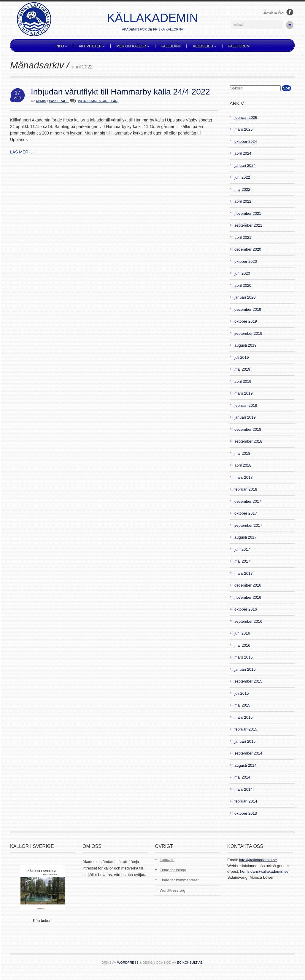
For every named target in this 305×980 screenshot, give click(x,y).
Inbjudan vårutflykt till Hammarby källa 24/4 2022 (120, 92)
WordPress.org (172, 890)
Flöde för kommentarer (179, 880)
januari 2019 (245, 417)
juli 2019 (242, 357)
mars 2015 (243, 717)
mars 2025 (243, 129)
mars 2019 (243, 393)
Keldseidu (204, 46)
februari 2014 (246, 801)
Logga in (167, 860)
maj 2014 (242, 777)
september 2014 (248, 753)
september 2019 (248, 333)
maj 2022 (242, 189)
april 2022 (243, 201)
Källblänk (171, 46)
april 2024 (243, 153)
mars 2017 (243, 573)
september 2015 (248, 681)
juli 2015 (242, 693)
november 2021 (248, 213)
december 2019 (248, 309)
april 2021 (243, 237)
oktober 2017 (246, 513)
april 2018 (243, 465)
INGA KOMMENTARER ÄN (98, 101)
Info (61, 46)
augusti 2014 (245, 765)
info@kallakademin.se (258, 860)
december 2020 (248, 249)
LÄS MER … (22, 152)
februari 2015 (246, 729)
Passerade (59, 101)
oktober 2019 (246, 321)
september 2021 (248, 225)
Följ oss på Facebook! (290, 12)
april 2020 (243, 285)
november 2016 (248, 597)
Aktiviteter (92, 46)
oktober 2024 (246, 141)
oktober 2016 (246, 609)
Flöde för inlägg (173, 870)
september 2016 (248, 621)
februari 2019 (246, 405)
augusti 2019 (245, 345)
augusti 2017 (245, 537)
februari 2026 (246, 117)
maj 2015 (242, 705)
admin (41, 101)
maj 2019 (242, 369)
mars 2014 (243, 789)
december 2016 (248, 585)
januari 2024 (245, 165)
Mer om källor (133, 46)
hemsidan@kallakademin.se (264, 871)
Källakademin (153, 18)
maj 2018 (242, 453)
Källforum (239, 46)
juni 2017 (242, 549)
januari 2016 (245, 669)
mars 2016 (243, 657)
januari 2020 (245, 297)
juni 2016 (242, 633)
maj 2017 (242, 561)
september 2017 (248, 525)
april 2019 (243, 381)
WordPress (128, 963)
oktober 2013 (246, 813)
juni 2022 (242, 177)
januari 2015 (245, 741)
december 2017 (248, 501)
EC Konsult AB (190, 963)
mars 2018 (243, 477)
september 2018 (248, 441)
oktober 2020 (246, 261)
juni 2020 (242, 273)
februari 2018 (246, 489)
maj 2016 (242, 645)
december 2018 (248, 429)
